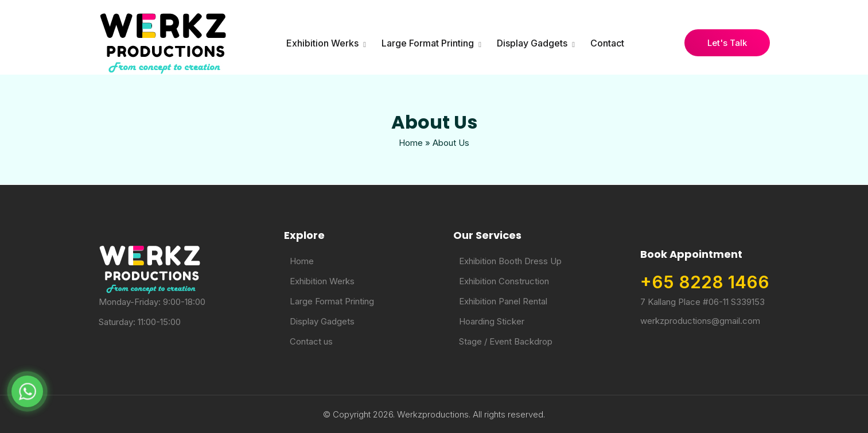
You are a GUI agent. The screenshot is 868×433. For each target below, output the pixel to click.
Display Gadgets (532, 43)
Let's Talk (727, 43)
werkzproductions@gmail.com (700, 321)
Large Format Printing (428, 43)
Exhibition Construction (504, 281)
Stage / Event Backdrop (506, 341)
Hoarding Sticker (492, 321)
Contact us (311, 341)
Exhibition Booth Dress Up (510, 261)
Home (411, 143)
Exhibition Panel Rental (503, 301)
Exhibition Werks (322, 43)
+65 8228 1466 (705, 282)
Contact (607, 43)
